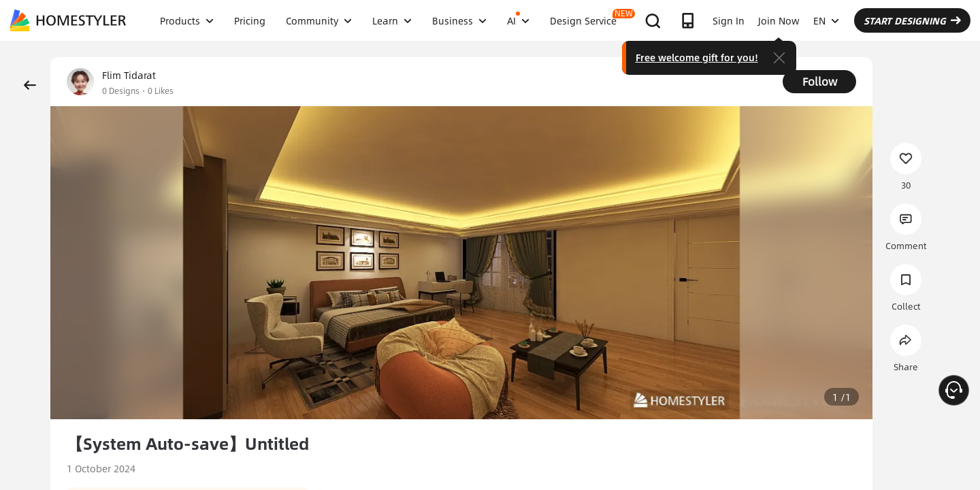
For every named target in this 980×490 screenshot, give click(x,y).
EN (826, 20)
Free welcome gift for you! (697, 57)
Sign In (729, 20)
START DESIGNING (912, 20)
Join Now (779, 20)
